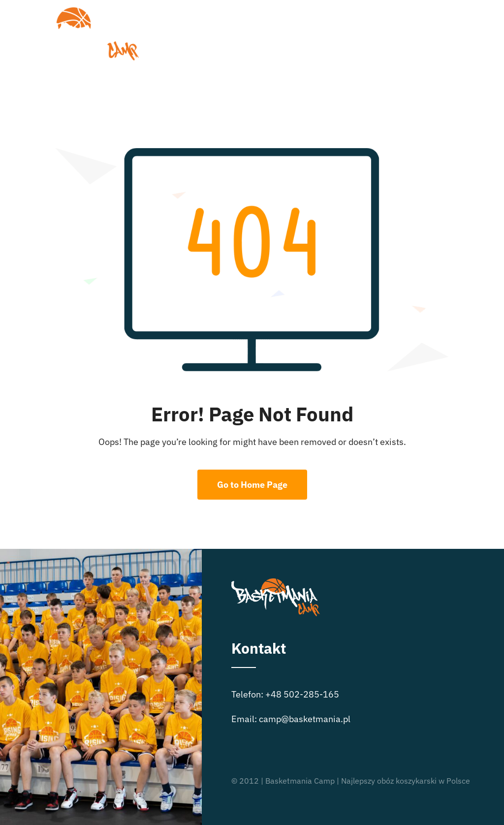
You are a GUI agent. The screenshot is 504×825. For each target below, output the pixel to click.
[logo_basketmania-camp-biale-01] (77, 12)
